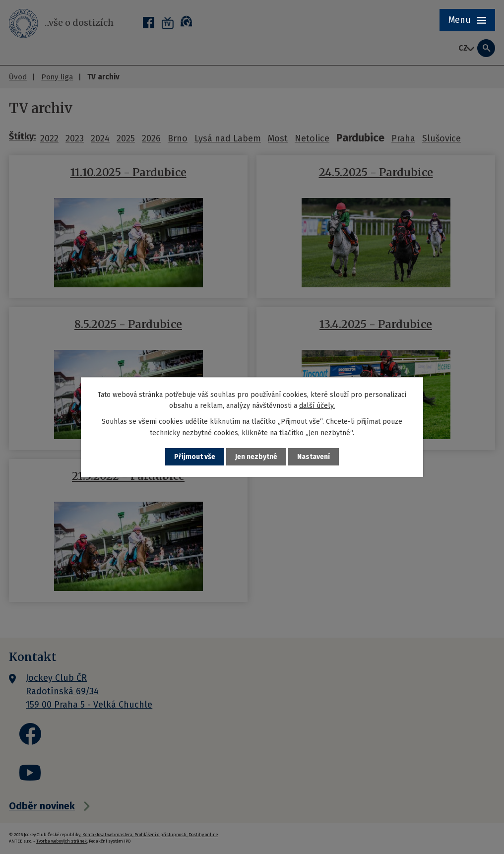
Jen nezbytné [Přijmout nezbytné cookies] (256, 457)
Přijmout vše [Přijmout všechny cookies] (195, 457)
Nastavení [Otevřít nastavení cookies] (314, 457)
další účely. (317, 406)
